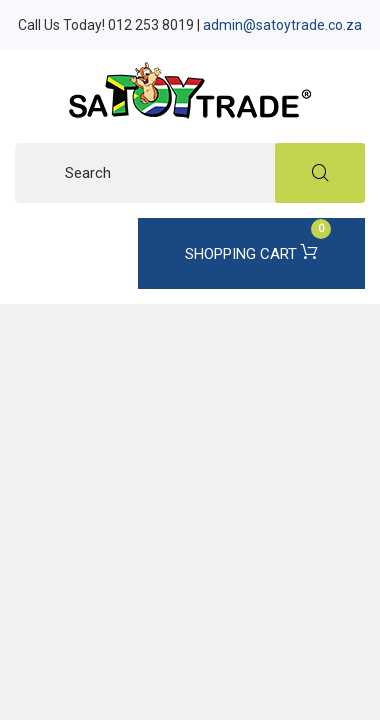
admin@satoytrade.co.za (282, 25)
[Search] (190, 173)
